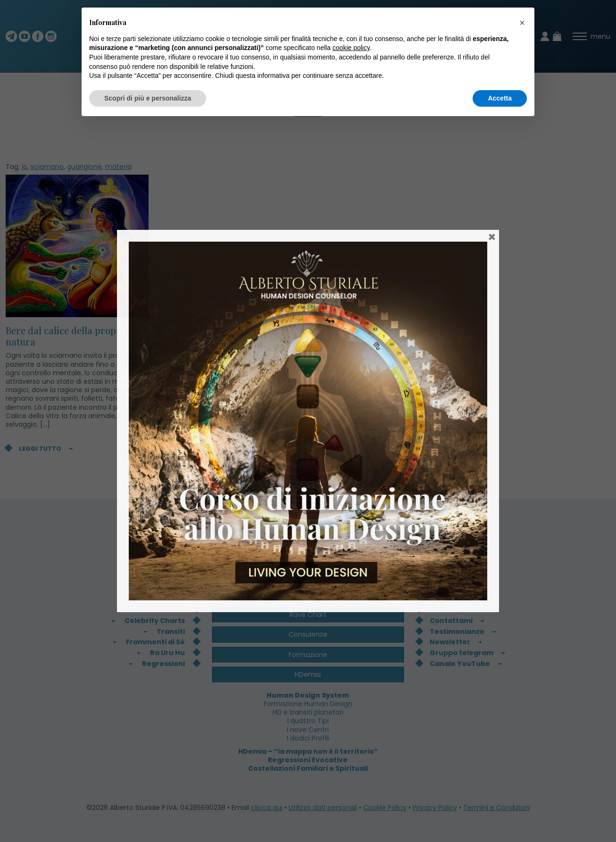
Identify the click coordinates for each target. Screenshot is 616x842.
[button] (522, 23)
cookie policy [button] (351, 48)
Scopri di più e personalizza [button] (148, 98)
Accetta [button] (500, 98)
